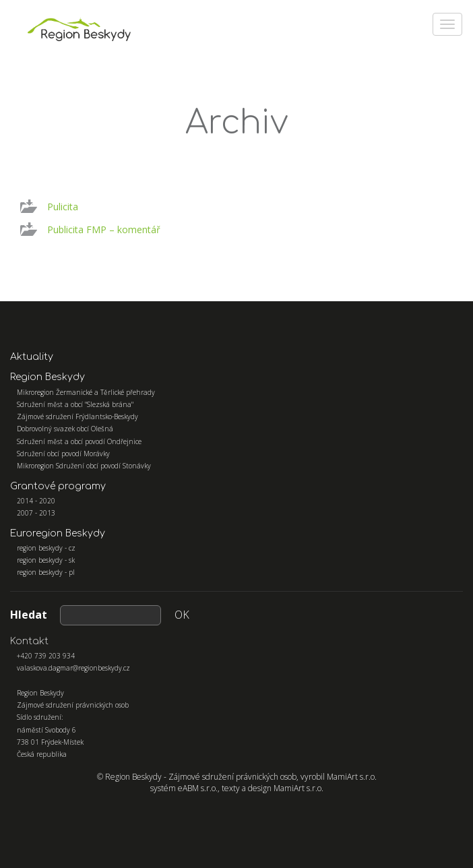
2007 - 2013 (36, 513)
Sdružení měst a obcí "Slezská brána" (75, 404)
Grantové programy (58, 486)
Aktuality (32, 357)
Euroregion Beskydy (58, 533)
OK (182, 615)
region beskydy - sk (46, 560)
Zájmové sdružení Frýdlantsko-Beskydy (77, 416)
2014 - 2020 (36, 501)
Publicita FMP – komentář (104, 229)
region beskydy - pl (46, 572)
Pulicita (63, 207)
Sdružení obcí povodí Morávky (63, 454)
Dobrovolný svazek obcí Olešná (65, 429)
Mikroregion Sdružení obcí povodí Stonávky (84, 466)
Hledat (29, 615)
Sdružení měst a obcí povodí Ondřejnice (79, 441)
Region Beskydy (48, 377)
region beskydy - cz (46, 548)
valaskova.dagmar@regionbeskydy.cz (73, 668)
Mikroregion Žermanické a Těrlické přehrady (86, 392)
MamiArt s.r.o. (352, 777)
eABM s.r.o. (198, 788)
